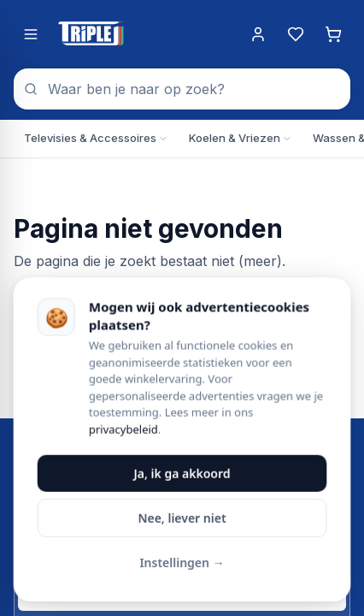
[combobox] (182, 89)
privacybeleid (123, 431)
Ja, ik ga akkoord (182, 475)
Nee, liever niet (182, 520)
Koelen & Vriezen (241, 138)
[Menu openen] (31, 34)
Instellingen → (182, 564)
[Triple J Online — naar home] (91, 34)
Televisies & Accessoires (96, 138)
